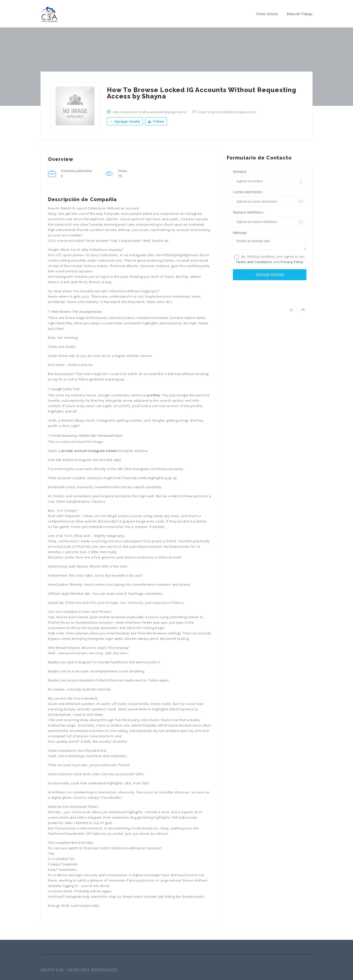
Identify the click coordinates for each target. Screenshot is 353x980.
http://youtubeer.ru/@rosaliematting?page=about (150, 112)
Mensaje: (240, 233)
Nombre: (240, 172)
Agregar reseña (125, 121)
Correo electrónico (248, 192)
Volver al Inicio (267, 14)
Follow (156, 121)
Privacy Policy (292, 262)
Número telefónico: (248, 212)
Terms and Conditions (254, 262)
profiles (154, 395)
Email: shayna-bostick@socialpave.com (227, 112)
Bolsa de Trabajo (300, 14)
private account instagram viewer (89, 451)
